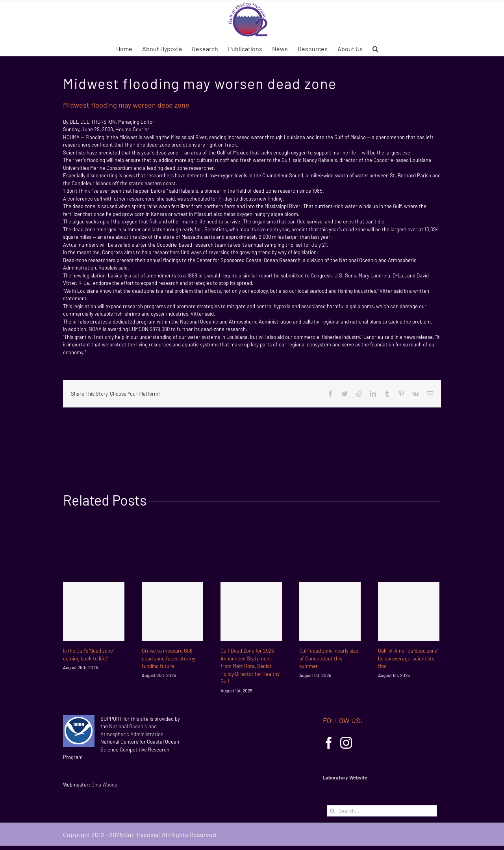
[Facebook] (329, 743)
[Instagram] (346, 743)
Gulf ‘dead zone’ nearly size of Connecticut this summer (329, 658)
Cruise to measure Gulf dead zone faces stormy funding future (169, 658)
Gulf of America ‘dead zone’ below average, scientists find (408, 658)
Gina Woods (104, 785)
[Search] (333, 811)
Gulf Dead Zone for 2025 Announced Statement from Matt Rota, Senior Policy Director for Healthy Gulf (250, 666)
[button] (375, 48)
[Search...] (382, 811)
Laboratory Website (345, 777)
